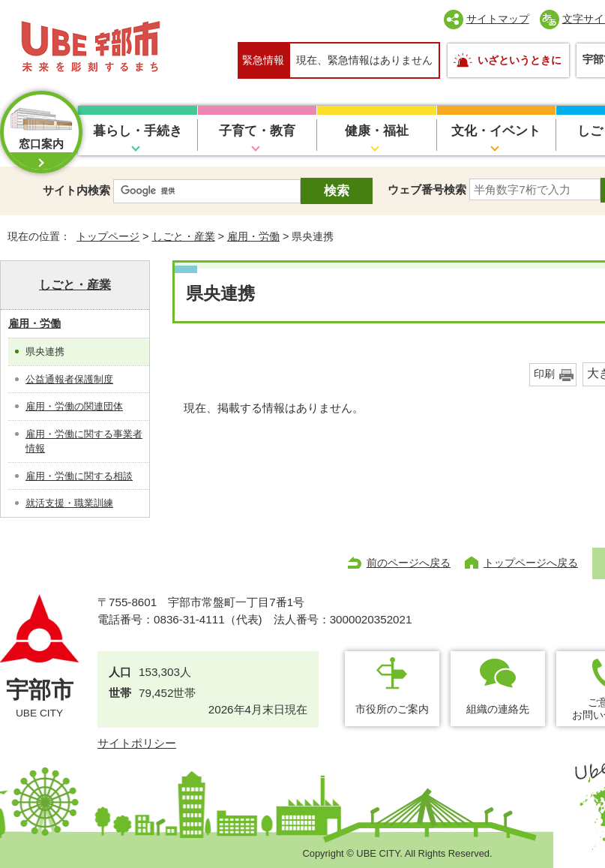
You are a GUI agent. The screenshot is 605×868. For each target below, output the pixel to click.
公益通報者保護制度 (69, 379)
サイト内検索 (76, 190)
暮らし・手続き (138, 131)
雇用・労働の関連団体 (74, 406)
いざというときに (520, 60)
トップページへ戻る (531, 563)
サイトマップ (498, 19)
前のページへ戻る (409, 563)
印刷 (544, 374)
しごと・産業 (184, 236)
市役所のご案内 (392, 709)
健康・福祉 (377, 131)
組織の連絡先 (498, 709)
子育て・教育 (257, 131)
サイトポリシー (137, 743)
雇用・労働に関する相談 (79, 476)
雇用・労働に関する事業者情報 (84, 442)
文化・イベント (496, 131)
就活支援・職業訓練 (69, 503)
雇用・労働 (253, 236)
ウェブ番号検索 (427, 189)
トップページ (108, 236)
